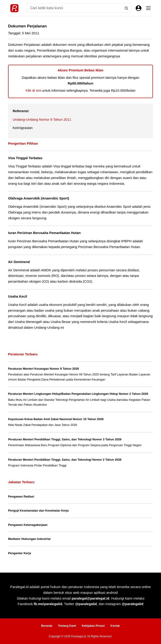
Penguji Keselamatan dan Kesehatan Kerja (38, 511)
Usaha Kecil (18, 296)
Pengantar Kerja (20, 553)
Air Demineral (19, 262)
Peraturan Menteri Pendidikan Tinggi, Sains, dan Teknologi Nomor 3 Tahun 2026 (65, 439)
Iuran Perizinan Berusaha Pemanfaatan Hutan (44, 233)
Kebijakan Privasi (93, 626)
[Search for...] (74, 8)
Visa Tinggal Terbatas (25, 158)
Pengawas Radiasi (21, 496)
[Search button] (126, 8)
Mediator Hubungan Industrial (29, 539)
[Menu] (148, 8)
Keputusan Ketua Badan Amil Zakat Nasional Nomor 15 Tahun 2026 (56, 419)
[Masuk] (139, 8)
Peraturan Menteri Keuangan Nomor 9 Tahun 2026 (44, 369)
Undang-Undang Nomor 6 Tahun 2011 (42, 119)
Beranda (47, 626)
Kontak (115, 626)
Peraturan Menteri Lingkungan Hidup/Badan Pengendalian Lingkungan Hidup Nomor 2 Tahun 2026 (78, 394)
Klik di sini (33, 90)
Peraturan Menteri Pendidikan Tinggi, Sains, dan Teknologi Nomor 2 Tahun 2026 (65, 460)
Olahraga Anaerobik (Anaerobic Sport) (39, 198)
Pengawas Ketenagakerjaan (28, 525)
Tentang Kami (67, 626)
